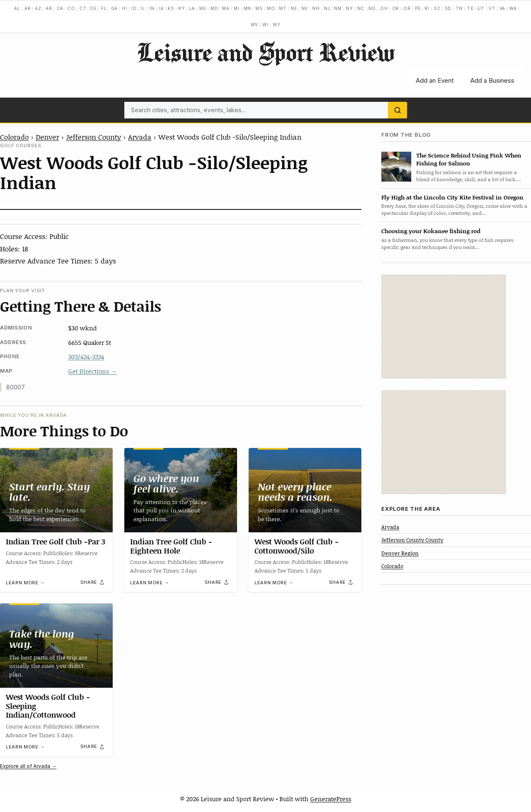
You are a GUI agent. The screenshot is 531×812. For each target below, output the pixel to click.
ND (372, 8)
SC (437, 8)
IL (143, 8)
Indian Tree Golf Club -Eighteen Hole (171, 546)
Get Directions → (93, 371)
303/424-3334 (86, 357)
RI (427, 8)
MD (214, 8)
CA (60, 8)
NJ (327, 8)
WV (255, 25)
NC (361, 8)
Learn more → (25, 582)
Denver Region (400, 553)
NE (294, 8)
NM (338, 8)
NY (349, 8)
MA (226, 8)
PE (418, 8)
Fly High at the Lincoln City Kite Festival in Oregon (452, 197)
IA (161, 8)
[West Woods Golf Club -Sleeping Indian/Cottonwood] (56, 646)
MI (237, 8)
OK (396, 8)
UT (481, 8)
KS (171, 8)
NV (305, 8)
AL (17, 8)
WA (513, 8)
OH (384, 8)
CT (83, 8)
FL (104, 8)
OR (407, 8)
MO (271, 8)
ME (203, 8)
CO (71, 8)
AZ (38, 8)
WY (277, 25)
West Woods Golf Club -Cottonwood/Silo (296, 546)
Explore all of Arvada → (28, 766)
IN (152, 8)
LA (192, 8)
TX (470, 8)
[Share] (93, 582)
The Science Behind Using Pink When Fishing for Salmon (469, 159)
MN (248, 8)
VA (503, 8)
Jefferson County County (412, 540)
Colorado (14, 137)
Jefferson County (94, 137)
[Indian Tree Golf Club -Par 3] (56, 490)
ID (134, 8)
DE (94, 8)
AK (28, 8)
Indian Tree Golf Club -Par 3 (56, 541)
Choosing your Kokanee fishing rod (431, 231)
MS (259, 8)
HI (125, 8)
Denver (47, 137)
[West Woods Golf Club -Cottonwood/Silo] (305, 490)
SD (448, 8)
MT (283, 8)
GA (115, 8)
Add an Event (435, 80)
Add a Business (492, 80)
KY (182, 8)
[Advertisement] (444, 327)
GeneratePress (331, 799)
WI (265, 25)
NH (316, 8)
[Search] (398, 110)
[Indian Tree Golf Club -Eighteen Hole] (181, 490)
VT (492, 8)
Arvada (140, 137)
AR (49, 8)
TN (459, 8)
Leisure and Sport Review (265, 52)
